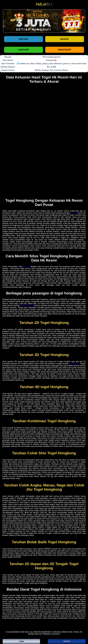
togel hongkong (27, 306)
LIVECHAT (23, 50)
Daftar (23, 39)
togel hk (26, 266)
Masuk (65, 39)
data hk (74, 213)
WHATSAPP (65, 50)
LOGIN (21, 641)
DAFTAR (67, 641)
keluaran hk (74, 364)
